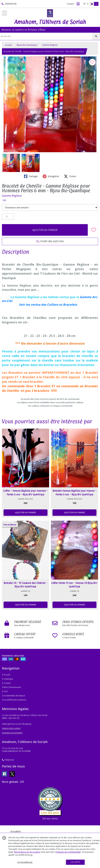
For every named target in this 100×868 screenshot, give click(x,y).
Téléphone (8, 760)
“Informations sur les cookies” (27, 852)
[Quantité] (8, 217)
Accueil (8, 45)
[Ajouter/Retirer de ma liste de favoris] (94, 230)
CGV (5, 691)
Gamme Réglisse (50, 45)
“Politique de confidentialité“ (68, 852)
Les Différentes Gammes (14, 700)
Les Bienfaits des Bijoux (14, 696)
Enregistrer (51, 176)
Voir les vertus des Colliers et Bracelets (48, 304)
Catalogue (7, 679)
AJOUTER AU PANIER (45, 230)
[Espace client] (78, 4)
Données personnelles (12, 733)
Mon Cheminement (11, 687)
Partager (31, 176)
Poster (70, 176)
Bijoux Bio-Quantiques (27, 45)
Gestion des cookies (11, 728)
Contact (70, 4)
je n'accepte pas (25, 862)
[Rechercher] (96, 36)
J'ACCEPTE (75, 862)
